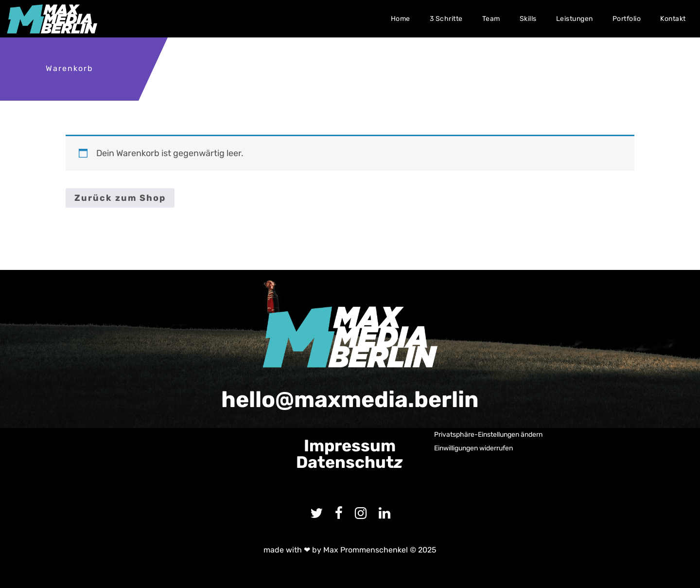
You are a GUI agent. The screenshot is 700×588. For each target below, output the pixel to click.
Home (401, 19)
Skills (528, 19)
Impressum (350, 446)
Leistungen (575, 19)
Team (491, 19)
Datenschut (350, 462)
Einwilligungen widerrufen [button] (473, 448)
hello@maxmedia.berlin (350, 400)
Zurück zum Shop (120, 198)
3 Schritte (446, 19)
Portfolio (627, 19)
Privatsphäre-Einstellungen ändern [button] (488, 435)
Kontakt (673, 19)
